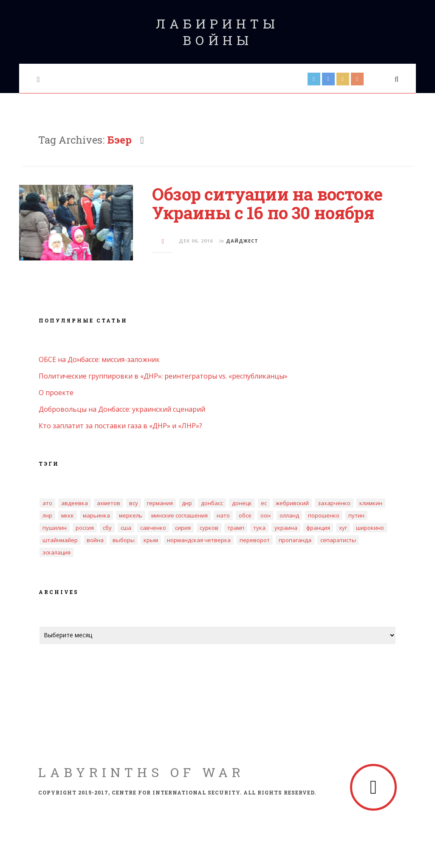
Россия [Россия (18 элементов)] (85, 528)
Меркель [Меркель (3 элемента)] (131, 515)
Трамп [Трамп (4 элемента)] (236, 528)
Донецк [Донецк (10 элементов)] (242, 503)
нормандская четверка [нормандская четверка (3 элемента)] (199, 540)
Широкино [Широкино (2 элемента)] (370, 528)
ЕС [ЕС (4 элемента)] (264, 503)
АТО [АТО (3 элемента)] (47, 503)
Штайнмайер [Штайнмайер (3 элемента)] (60, 540)
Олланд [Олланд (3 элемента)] (289, 515)
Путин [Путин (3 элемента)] (356, 515)
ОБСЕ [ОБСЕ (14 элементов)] (245, 515)
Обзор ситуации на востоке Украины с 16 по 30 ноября (267, 203)
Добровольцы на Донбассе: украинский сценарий (122, 409)
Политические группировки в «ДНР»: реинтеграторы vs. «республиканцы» (163, 376)
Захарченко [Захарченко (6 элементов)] (334, 503)
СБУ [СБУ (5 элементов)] (107, 528)
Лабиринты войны (217, 32)
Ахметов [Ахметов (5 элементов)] (109, 503)
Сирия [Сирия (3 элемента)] (183, 528)
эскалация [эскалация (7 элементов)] (56, 552)
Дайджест (242, 241)
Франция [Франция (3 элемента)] (318, 528)
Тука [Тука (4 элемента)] (259, 528)
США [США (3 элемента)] (126, 528)
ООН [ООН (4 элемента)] (266, 515)
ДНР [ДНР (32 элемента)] (187, 503)
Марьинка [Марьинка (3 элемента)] (96, 515)
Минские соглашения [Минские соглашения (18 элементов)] (179, 515)
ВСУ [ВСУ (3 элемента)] (134, 503)
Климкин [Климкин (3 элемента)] (371, 503)
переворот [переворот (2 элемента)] (255, 540)
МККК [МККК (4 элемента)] (68, 515)
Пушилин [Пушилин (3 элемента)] (55, 528)
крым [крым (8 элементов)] (151, 540)
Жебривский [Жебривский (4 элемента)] (292, 503)
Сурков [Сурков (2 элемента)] (209, 528)
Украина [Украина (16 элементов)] (286, 528)
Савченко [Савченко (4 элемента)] (153, 528)
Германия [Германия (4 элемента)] (160, 503)
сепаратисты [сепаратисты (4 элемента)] (338, 540)
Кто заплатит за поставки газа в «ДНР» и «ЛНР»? (120, 426)
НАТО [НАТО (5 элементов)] (223, 515)
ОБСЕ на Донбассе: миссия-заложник (99, 359)
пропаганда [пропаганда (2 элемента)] (295, 540)
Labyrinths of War (141, 772)
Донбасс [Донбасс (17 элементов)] (212, 503)
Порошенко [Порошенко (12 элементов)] (324, 515)
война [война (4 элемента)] (95, 540)
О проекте (56, 393)
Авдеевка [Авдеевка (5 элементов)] (75, 503)
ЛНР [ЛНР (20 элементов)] (47, 515)
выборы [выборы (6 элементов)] (124, 540)
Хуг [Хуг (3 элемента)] (343, 528)
